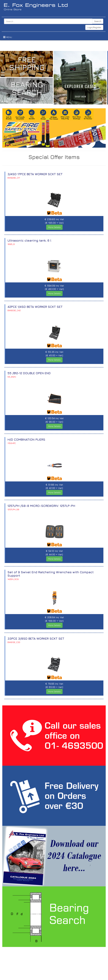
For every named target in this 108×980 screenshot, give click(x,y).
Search (98, 21)
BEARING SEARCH (27, 88)
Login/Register (94, 27)
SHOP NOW (81, 96)
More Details (54, 226)
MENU (6, 37)
